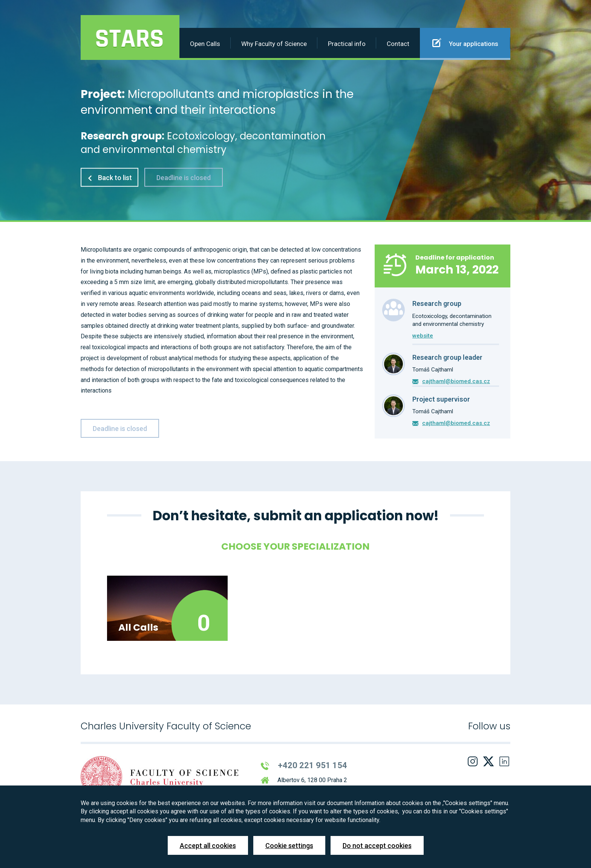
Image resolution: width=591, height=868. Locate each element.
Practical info (347, 44)
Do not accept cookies (377, 846)
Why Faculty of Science (274, 44)
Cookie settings (289, 846)
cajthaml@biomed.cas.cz (456, 381)
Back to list (109, 177)
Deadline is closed (184, 177)
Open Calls (205, 44)
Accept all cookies (208, 846)
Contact (398, 44)
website (423, 336)
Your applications (465, 43)
